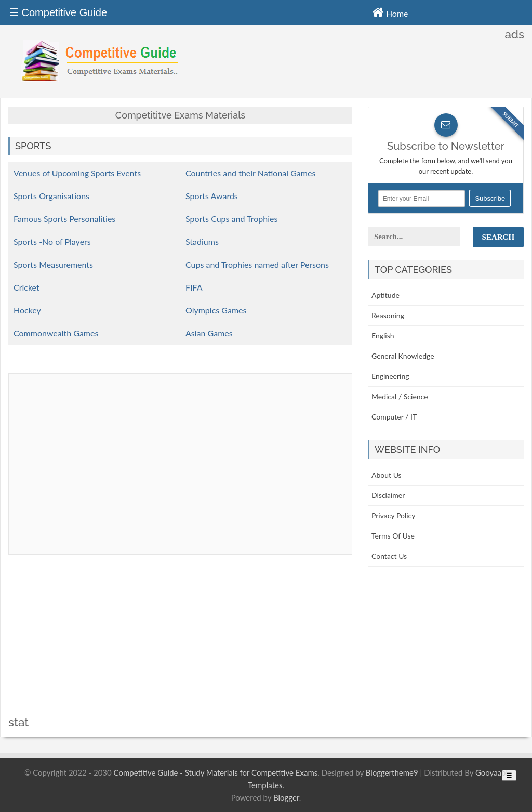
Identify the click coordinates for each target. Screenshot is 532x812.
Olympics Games (216, 310)
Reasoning (388, 315)
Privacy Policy (393, 515)
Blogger (286, 797)
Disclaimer (388, 495)
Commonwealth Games (56, 333)
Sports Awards (212, 196)
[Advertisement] (180, 643)
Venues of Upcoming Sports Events (77, 173)
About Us (387, 475)
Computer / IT (394, 417)
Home (390, 12)
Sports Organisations (51, 196)
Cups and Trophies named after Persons (257, 264)
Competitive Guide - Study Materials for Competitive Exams (216, 772)
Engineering (390, 376)
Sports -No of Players (52, 241)
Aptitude (385, 295)
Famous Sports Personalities (64, 219)
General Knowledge (403, 356)
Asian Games (209, 333)
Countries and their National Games (250, 173)
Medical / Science (400, 396)
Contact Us (389, 556)
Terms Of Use (393, 536)
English (383, 336)
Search (498, 237)
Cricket (26, 287)
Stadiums (202, 241)
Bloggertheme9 (392, 772)
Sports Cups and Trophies (231, 219)
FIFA (194, 287)
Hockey (27, 310)
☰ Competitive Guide (58, 12)
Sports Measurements (53, 264)
